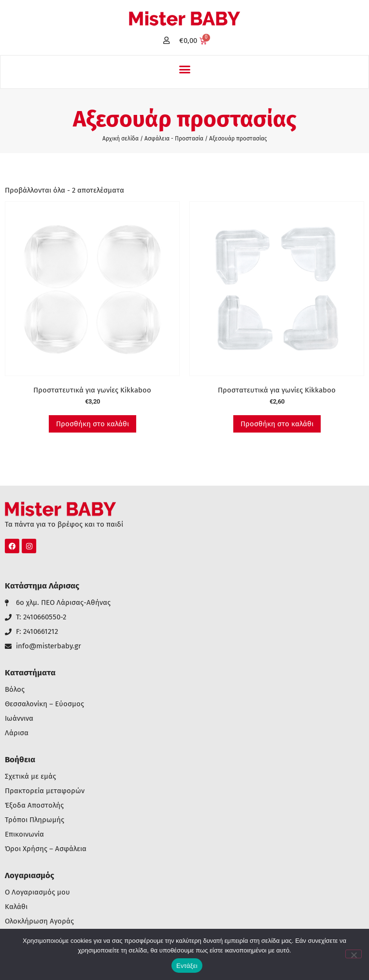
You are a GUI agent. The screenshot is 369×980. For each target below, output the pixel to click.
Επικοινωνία (24, 834)
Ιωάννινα (19, 719)
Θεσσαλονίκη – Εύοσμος (44, 704)
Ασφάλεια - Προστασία (174, 139)
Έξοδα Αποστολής (34, 805)
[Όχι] (354, 954)
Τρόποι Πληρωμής (35, 820)
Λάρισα (17, 733)
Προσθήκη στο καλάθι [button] (92, 424)
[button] (184, 70)
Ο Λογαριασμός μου (37, 892)
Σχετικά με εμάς (30, 777)
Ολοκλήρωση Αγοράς (39, 921)
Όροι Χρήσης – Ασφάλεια (46, 849)
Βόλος (15, 690)
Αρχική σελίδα (121, 139)
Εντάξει (187, 966)
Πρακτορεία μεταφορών (45, 791)
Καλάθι (16, 907)
